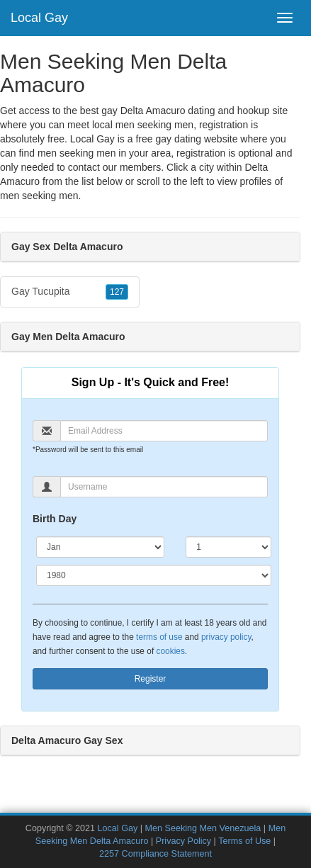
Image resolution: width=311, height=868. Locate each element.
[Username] (164, 487)
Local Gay (39, 18)
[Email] (164, 431)
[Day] (228, 547)
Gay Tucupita (70, 292)
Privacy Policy (183, 841)
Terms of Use (244, 841)
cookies (171, 651)
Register (151, 679)
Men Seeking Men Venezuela (203, 828)
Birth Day (55, 519)
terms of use (159, 637)
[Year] (154, 575)
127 (117, 292)
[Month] (100, 547)
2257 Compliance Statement (155, 854)
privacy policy (226, 637)
